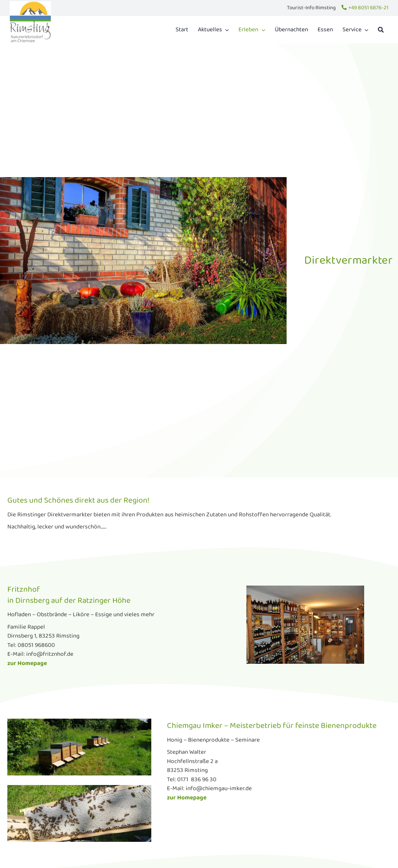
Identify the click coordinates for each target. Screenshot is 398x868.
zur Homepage (27, 663)
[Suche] (381, 30)
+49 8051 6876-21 (368, 8)
